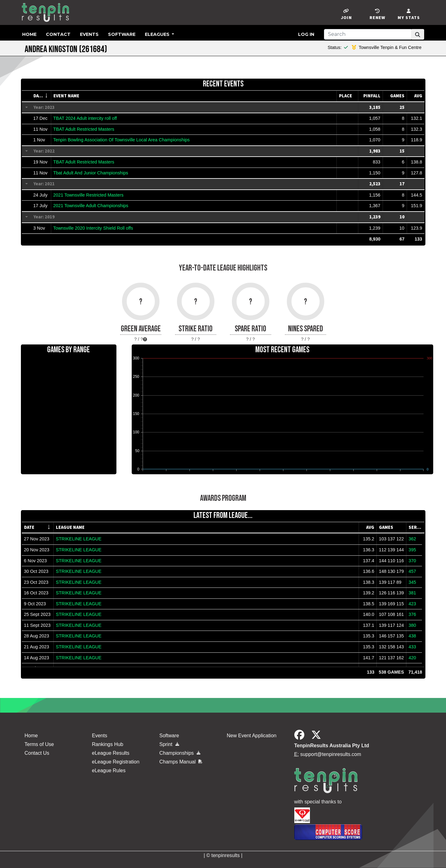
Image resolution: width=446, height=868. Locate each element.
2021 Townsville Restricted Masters (88, 195)
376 (412, 614)
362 (412, 539)
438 (412, 636)
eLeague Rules (109, 770)
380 (412, 625)
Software (122, 34)
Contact (58, 34)
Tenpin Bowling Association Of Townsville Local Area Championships (122, 140)
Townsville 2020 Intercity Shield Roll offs (93, 228)
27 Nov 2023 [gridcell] (37, 539)
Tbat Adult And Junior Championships (91, 173)
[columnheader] (41, 96)
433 (412, 647)
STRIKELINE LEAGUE (79, 539)
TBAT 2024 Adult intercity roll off (85, 118)
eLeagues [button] (158, 34)
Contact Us (37, 753)
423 (412, 604)
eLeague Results (111, 753)
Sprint (169, 744)
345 (412, 582)
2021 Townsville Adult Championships (91, 206)
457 (412, 571)
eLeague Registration (116, 762)
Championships (180, 753)
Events (89, 34)
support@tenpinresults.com (331, 754)
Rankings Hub (108, 744)
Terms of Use (39, 744)
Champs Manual (181, 762)
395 (412, 550)
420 (412, 658)
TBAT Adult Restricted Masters (84, 129)
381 (412, 593)
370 (412, 561)
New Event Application (252, 736)
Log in (306, 34)
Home (29, 34)
